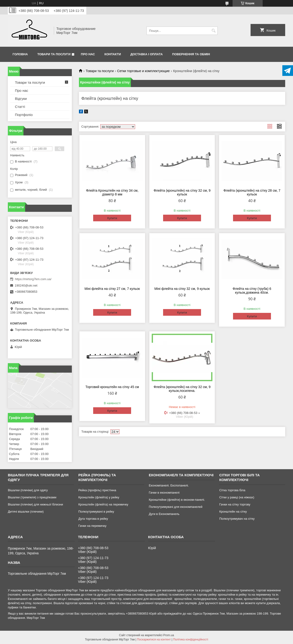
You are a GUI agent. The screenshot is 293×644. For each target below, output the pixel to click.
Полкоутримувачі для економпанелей (176, 507)
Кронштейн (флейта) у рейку (99, 497)
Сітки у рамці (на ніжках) (237, 497)
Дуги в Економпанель (164, 514)
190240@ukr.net (26, 285)
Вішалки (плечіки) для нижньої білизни (35, 504)
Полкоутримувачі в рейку (96, 512)
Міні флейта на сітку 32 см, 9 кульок (182, 289)
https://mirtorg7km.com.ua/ (33, 279)
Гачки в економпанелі (164, 493)
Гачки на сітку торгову (235, 504)
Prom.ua (169, 635)
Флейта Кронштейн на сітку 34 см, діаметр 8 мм (112, 192)
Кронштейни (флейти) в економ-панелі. (177, 500)
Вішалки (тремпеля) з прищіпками (32, 497)
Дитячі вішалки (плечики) (26, 512)
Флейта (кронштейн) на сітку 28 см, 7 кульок (252, 192)
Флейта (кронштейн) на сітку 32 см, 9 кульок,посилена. (182, 389)
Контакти (113, 54)
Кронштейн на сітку (233, 512)
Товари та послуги (54, 54)
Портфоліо (24, 115)
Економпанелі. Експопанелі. (169, 485)
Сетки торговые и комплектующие (143, 71)
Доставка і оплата (146, 54)
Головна (20, 54)
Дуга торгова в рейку (93, 519)
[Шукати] (213, 31)
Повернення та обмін (191, 54)
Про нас (88, 54)
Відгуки (21, 99)
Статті (20, 107)
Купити (112, 218)
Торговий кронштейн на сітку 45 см (112, 387)
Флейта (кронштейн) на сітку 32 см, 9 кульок (182, 192)
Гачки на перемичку (92, 526)
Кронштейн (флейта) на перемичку (103, 504)
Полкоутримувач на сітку (237, 519)
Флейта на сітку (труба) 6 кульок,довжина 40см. (252, 291)
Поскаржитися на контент (154, 639)
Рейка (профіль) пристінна (97, 490)
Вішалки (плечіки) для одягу (28, 490)
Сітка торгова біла (232, 490)
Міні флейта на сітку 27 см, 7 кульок (112, 289)
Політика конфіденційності (191, 639)
